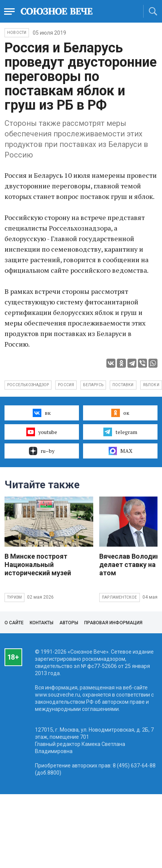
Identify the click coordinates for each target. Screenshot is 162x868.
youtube (42, 432)
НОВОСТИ (17, 33)
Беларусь (93, 385)
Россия (66, 385)
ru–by (42, 451)
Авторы (69, 623)
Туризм (14, 597)
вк (42, 413)
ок (120, 413)
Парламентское (120, 597)
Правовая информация (113, 623)
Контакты (42, 623)
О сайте (14, 623)
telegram (120, 432)
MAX (120, 451)
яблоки (151, 385)
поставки (123, 385)
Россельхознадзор (28, 385)
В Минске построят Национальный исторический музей (38, 565)
